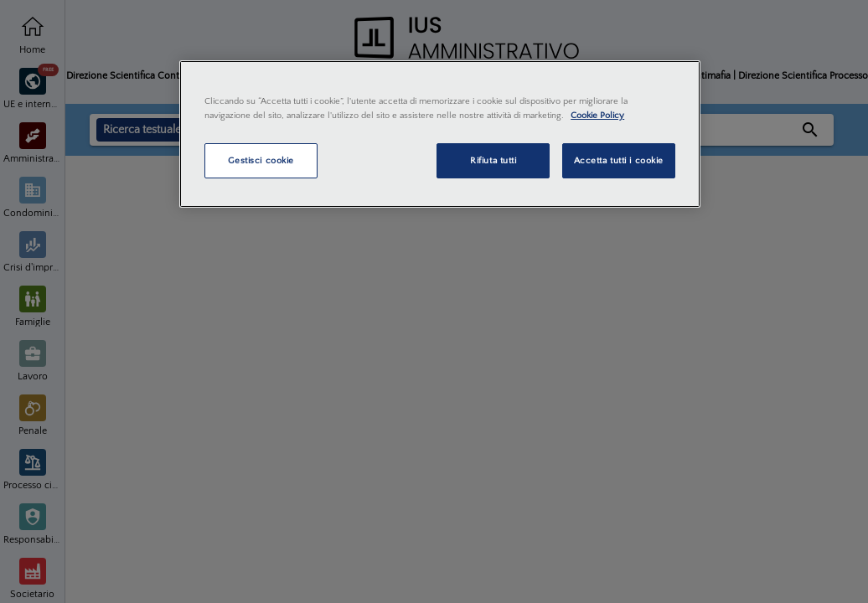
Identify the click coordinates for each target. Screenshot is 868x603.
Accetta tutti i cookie (619, 160)
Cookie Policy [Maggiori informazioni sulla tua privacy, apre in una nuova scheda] (597, 115)
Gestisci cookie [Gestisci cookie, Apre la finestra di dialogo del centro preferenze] (261, 160)
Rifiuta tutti (493, 160)
